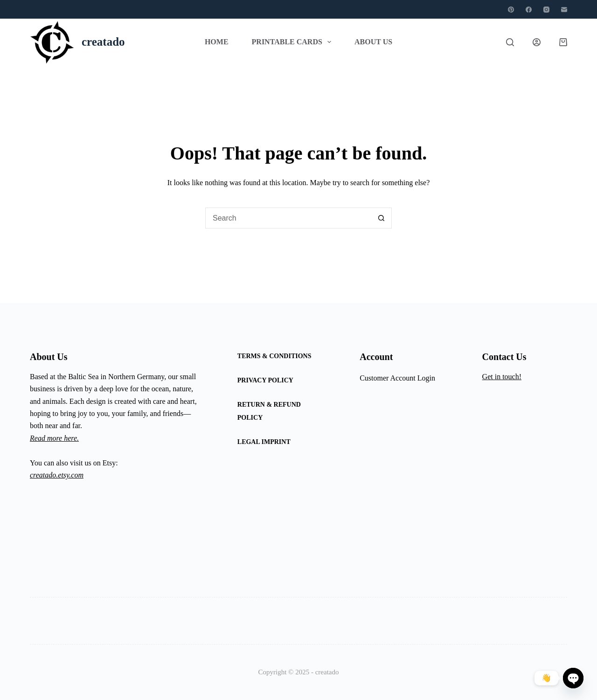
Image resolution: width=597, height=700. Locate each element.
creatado (103, 42)
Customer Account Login (397, 378)
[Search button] (381, 218)
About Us (373, 42)
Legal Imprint (264, 442)
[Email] (564, 10)
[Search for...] (288, 218)
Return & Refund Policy (269, 411)
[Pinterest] (511, 10)
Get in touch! (502, 377)
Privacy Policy (265, 380)
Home (217, 42)
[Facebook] (529, 10)
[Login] (537, 42)
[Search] (510, 42)
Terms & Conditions (274, 356)
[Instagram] (546, 10)
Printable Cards (293, 42)
